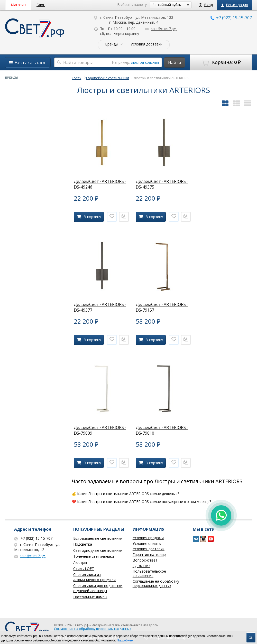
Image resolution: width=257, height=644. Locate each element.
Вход (206, 5)
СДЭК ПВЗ (141, 566)
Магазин (18, 5)
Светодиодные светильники (98, 550)
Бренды (112, 44)
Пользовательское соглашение (149, 573)
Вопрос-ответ (145, 560)
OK (251, 638)
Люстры (80, 562)
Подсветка (83, 544)
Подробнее (125, 640)
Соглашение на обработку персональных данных (156, 583)
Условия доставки (146, 44)
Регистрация (234, 5)
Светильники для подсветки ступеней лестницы (98, 588)
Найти (175, 62)
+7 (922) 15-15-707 (231, 18)
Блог (41, 5)
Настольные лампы (90, 597)
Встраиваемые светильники (98, 538)
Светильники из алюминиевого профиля (94, 577)
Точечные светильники (94, 556)
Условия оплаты (147, 543)
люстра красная (145, 62)
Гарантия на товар (149, 554)
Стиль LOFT (84, 569)
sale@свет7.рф (161, 29)
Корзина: (221, 62)
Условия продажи (148, 538)
